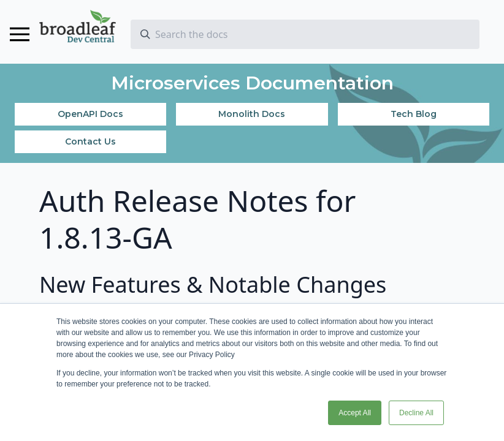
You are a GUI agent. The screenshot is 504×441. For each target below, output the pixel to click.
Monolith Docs (252, 114)
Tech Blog (414, 114)
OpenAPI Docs (90, 114)
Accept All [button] (355, 413)
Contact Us (90, 141)
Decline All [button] (416, 413)
